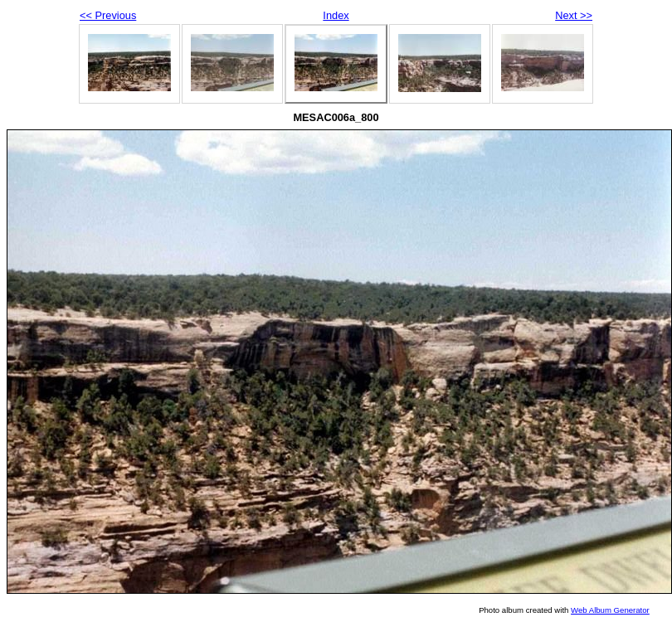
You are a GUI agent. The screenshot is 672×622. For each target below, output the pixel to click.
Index (336, 15)
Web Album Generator (610, 610)
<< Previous (108, 15)
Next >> (574, 15)
